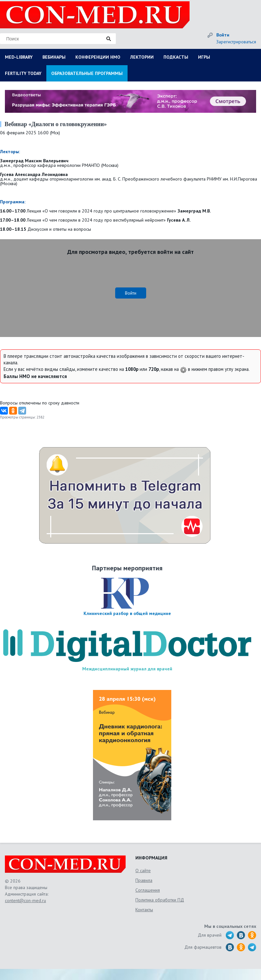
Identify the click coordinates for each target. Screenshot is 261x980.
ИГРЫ (204, 57)
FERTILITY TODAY (23, 73)
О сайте (143, 870)
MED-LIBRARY (19, 57)
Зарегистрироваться (236, 42)
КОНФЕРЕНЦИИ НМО (98, 57)
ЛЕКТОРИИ (142, 57)
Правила (144, 880)
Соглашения (148, 890)
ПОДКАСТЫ (176, 57)
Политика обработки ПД (160, 900)
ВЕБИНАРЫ (54, 57)
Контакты (144, 910)
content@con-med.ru (25, 900)
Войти (223, 35)
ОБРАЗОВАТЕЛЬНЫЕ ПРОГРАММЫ (87, 73)
